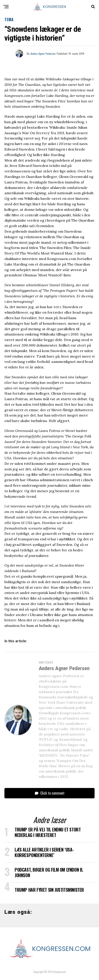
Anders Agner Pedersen (43, 54)
